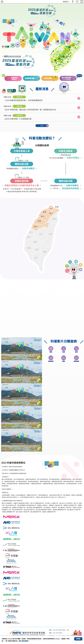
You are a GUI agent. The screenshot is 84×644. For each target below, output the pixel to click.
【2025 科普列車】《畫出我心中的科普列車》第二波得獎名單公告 (30, 108)
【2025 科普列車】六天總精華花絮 (18, 117)
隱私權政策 (25, 641)
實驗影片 (66, 2)
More (42, 126)
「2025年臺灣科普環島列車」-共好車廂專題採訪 (23, 99)
